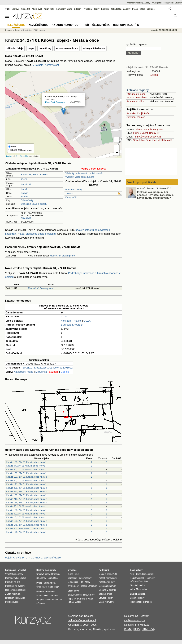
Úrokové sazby (43, 574)
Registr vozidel (137, 578)
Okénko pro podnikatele (142, 182)
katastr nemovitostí (67, 48)
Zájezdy (147, 3)
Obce (136, 140)
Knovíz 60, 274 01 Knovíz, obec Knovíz (26, 514)
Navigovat (26, 218)
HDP (82, 582)
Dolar (56, 578)
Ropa (70, 599)
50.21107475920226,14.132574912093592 (48, 368)
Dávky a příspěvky (45, 592)
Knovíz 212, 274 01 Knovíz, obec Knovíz (26, 499)
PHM (77, 599)
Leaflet (9, 156)
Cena (139, 574)
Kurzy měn (49, 9)
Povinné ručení (12, 602)
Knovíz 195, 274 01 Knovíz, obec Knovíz (26, 521)
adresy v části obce (94, 48)
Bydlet (171, 3)
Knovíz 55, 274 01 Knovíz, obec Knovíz (26, 506)
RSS (137, 629)
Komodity (61, 9)
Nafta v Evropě (74, 602)
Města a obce (105, 574)
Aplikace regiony (138, 90)
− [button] (117, 153)
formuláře (109, 602)
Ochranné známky (107, 586)
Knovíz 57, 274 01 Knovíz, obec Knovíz (26, 466)
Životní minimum (13, 594)
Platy (56, 587)
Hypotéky (88, 9)
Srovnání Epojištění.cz (139, 113)
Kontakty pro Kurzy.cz (137, 625)
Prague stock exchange (141, 602)
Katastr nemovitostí (137, 97)
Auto (132, 574)
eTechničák (143, 581)
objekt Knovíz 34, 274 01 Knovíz (147, 67)
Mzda (50, 587)
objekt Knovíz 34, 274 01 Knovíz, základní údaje (33, 558)
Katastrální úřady (107, 582)
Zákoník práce (105, 594)
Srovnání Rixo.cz (136, 117)
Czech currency (137, 598)
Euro (50, 578)
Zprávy (16, 9)
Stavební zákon (106, 598)
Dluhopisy (72, 578)
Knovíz (24, 189)
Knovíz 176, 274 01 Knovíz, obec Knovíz (26, 532)
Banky (40, 570)
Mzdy (88, 582)
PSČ (86, 25)
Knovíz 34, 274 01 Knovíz (34, 30)
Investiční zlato (80, 595)
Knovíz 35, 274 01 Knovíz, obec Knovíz (26, 469)
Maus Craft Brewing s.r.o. (57, 102)
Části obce (151, 140)
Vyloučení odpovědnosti (82, 620)
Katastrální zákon (136, 101)
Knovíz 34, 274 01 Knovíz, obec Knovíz (26, 480)
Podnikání (104, 570)
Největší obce (39, 25)
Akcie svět (37, 9)
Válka (142, 9)
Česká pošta (101, 25)
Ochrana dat (75, 616)
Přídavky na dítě (13, 582)
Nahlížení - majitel (71, 321)
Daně (101, 602)
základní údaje (15, 48)
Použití (128, 629)
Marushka (41, 372)
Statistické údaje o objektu (34, 204)
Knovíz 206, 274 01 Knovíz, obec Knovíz (26, 488)
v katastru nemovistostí (46, 65)
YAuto (154, 3)
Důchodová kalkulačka (16, 578)
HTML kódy (148, 629)
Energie (105, 9)
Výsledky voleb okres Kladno (80, 177)
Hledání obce (16, 25)
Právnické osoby (74, 190)
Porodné (54, 596)
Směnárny (41, 578)
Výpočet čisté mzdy (14, 574)
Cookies (89, 616)
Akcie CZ (25, 9)
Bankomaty (51, 570)
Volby (132, 589)
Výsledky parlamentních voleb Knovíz (84, 173)
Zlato (70, 9)
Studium (179, 3)
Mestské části (165, 140)
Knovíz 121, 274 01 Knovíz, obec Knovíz (26, 484)
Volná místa (50, 583)
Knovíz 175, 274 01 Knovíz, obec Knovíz (26, 525)
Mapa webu (141, 589)
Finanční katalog (138, 585)
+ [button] (117, 148)
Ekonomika (73, 582)
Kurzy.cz (9, 30)
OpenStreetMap (22, 156)
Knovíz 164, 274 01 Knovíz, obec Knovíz (26, 503)
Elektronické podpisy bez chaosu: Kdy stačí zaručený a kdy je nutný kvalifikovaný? (155, 195)
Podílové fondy (84, 578)
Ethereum (92, 586)
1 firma (154, 75)
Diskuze (151, 9)
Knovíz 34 (26, 184)
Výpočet (22, 570)
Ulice (142, 140)
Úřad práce (42, 587)
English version (138, 594)
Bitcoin (78, 9)
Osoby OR (157, 130)
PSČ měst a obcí (136, 94)
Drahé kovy (73, 591)
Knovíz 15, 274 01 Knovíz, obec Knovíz (26, 517)
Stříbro (91, 595)
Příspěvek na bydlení (15, 586)
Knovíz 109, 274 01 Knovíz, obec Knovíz (26, 462)
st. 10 (64, 316)
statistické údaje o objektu (41, 234)
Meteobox (162, 3)
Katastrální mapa (23, 372)
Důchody (40, 604)
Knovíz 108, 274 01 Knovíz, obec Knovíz (26, 510)
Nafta (90, 599)
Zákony (127, 9)
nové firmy (45, 48)
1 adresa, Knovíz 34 (72, 325)
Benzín (83, 599)
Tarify (97, 9)
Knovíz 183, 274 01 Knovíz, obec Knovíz (26, 495)
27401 (24, 179)
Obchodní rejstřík (135, 3)
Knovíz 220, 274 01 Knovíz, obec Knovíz (26, 492)
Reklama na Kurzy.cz (136, 616)
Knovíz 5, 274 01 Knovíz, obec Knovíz (25, 528)
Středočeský (27, 200)
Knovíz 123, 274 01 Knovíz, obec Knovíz (26, 477)
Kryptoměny (73, 586)
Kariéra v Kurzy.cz (135, 620)
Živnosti (69, 194)
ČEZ (77, 574)
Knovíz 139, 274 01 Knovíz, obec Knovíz (26, 473)
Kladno (24, 197)
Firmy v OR (71, 197)
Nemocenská (42, 596)
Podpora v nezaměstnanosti (49, 600)
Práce (135, 9)
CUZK (87, 321)
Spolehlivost (148, 574)
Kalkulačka (116, 9)
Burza (70, 574)
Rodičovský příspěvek (15, 590)
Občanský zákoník (107, 590)
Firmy (139, 130)
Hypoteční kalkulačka (15, 598)
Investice (72, 570)
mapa (31, 48)
